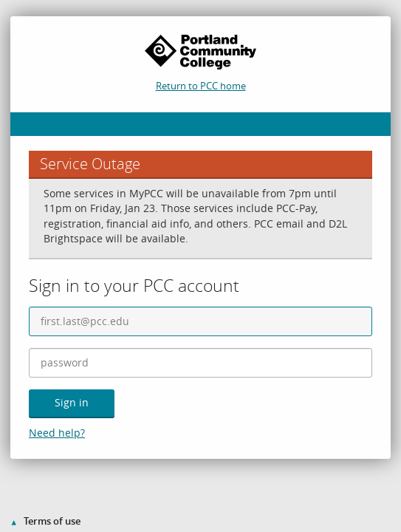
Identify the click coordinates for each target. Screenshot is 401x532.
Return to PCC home (201, 86)
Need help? (57, 433)
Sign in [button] (72, 402)
